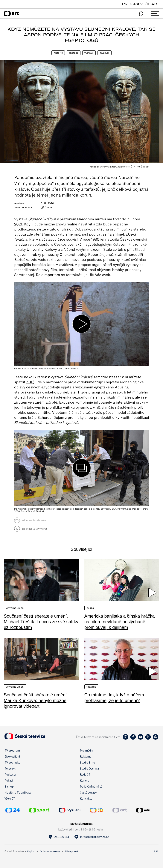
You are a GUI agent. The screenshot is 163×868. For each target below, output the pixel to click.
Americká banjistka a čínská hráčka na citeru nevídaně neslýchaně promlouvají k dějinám (120, 622)
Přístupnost (71, 851)
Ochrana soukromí (50, 851)
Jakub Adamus (23, 207)
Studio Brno (87, 762)
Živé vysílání (12, 756)
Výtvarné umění (15, 608)
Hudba (90, 608)
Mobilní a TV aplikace (18, 792)
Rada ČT (85, 774)
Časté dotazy (88, 792)
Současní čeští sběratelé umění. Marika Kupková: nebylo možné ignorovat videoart (36, 700)
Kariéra (85, 780)
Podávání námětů (91, 786)
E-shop (9, 786)
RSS (156, 851)
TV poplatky (12, 762)
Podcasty (10, 774)
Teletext (10, 768)
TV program (12, 750)
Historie (58, 53)
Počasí (9, 780)
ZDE (30, 382)
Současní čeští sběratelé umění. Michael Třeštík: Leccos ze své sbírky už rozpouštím (41, 622)
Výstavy (89, 53)
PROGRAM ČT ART (141, 4)
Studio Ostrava (89, 768)
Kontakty (86, 798)
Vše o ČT (10, 798)
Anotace (74, 53)
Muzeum (105, 53)
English (31, 851)
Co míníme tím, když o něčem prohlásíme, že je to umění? (114, 698)
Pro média (86, 750)
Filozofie (91, 687)
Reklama (86, 756)
